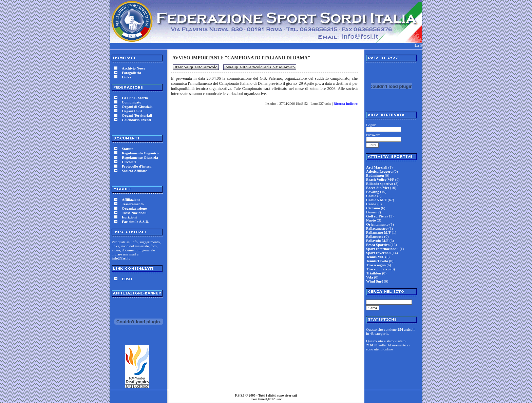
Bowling (373, 192)
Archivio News (134, 68)
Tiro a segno (376, 265)
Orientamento (377, 224)
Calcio (371, 196)
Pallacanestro (377, 228)
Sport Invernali (378, 253)
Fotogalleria (131, 73)
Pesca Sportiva (378, 245)
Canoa (371, 204)
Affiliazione (131, 199)
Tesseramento (133, 204)
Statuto (128, 149)
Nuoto (371, 220)
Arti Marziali (377, 167)
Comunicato (131, 102)
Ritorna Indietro (346, 104)
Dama (371, 212)
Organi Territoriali (137, 115)
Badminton (375, 175)
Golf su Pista (376, 216)
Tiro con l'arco (378, 269)
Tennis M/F (375, 257)
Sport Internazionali (382, 249)
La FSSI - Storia (135, 98)
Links (126, 77)
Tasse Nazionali (134, 213)
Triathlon (374, 273)
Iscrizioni (129, 217)
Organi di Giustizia (137, 107)
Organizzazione (134, 208)
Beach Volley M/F (380, 179)
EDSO (127, 279)
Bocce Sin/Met (378, 188)
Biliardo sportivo (380, 184)
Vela (369, 277)
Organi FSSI (132, 111)
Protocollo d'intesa (137, 166)
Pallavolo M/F (377, 241)
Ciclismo (373, 208)
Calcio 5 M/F (376, 200)
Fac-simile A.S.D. (136, 222)
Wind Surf (375, 281)
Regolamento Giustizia (140, 157)
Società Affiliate (134, 171)
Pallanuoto (375, 236)
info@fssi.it (121, 258)
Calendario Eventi (136, 120)
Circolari (129, 162)
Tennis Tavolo (377, 261)
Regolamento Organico (140, 153)
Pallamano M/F (378, 232)
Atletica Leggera (379, 171)
